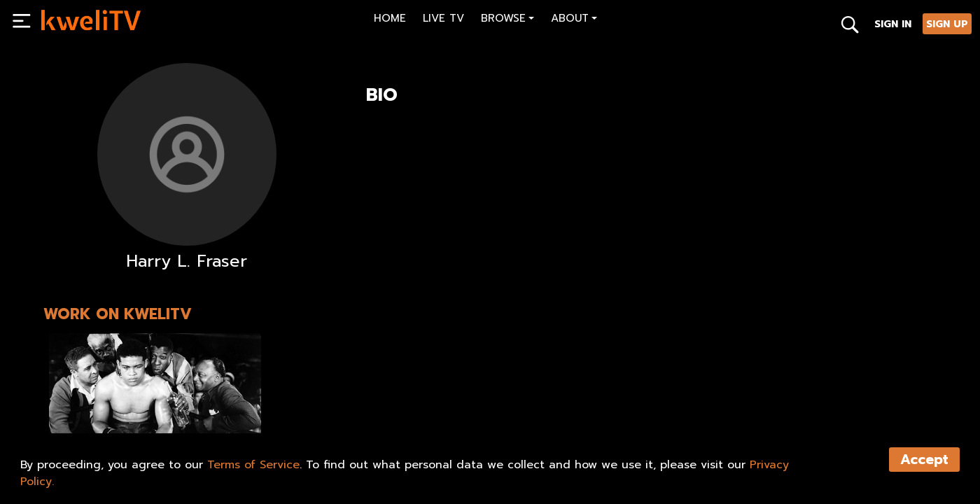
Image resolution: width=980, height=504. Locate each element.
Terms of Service (253, 465)
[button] (507, 20)
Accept (924, 460)
